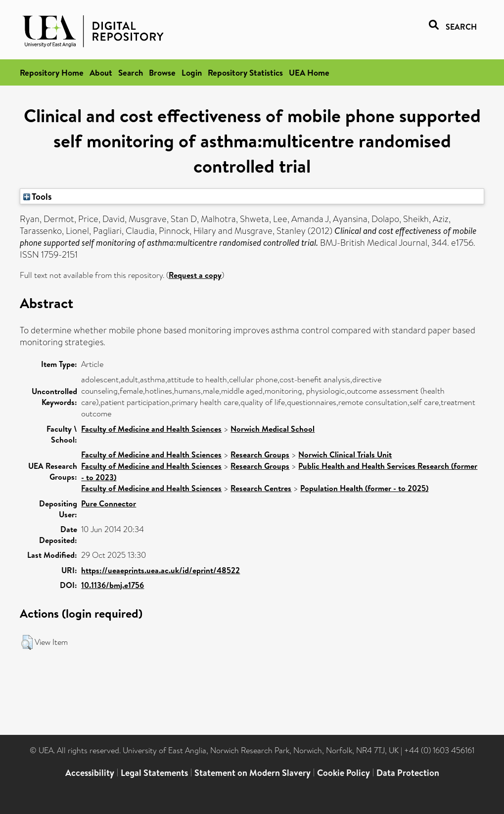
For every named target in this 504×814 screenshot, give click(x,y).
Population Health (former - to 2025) (364, 488)
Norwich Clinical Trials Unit (345, 454)
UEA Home (309, 72)
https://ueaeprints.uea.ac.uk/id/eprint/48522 (160, 570)
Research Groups (260, 454)
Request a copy (195, 275)
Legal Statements (154, 773)
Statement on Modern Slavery (252, 773)
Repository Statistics (245, 72)
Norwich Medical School (273, 429)
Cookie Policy (344, 773)
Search (131, 72)
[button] (27, 642)
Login (192, 72)
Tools (38, 196)
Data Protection (408, 773)
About (101, 72)
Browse (162, 72)
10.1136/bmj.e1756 (113, 585)
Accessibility (90, 773)
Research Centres (261, 488)
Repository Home (52, 72)
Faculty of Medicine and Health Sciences (151, 429)
